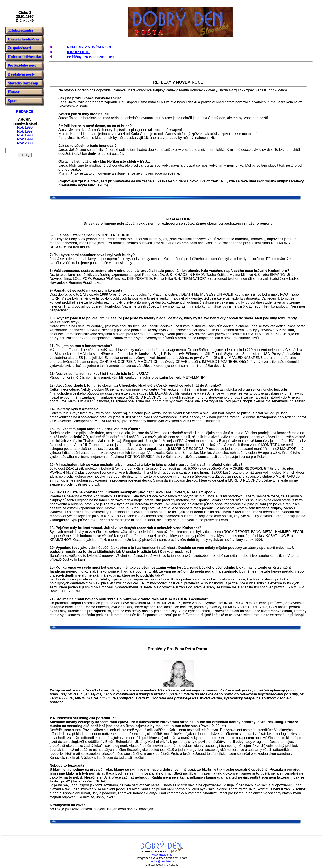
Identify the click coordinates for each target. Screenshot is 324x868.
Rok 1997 (25, 131)
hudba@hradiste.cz (162, 861)
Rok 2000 (25, 143)
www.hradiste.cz (162, 855)
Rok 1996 (25, 127)
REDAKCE (25, 112)
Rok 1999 (25, 139)
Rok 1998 (25, 135)
